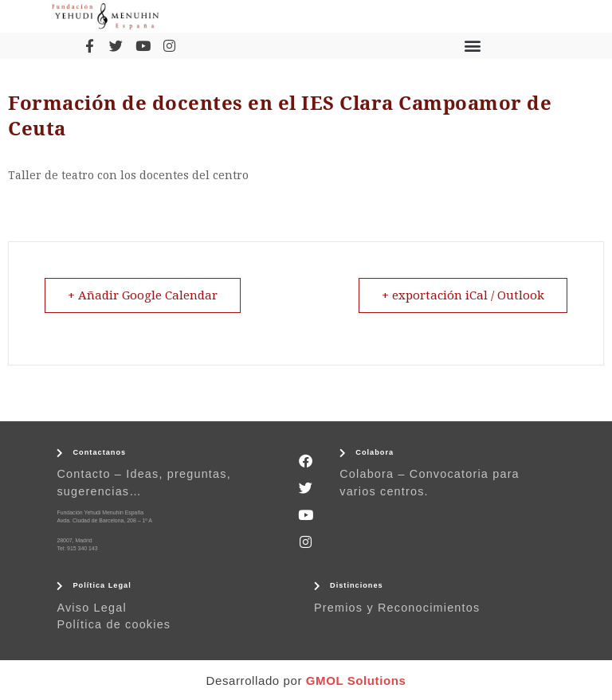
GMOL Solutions (356, 680)
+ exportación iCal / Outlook (463, 295)
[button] (473, 46)
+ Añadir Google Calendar (143, 295)
